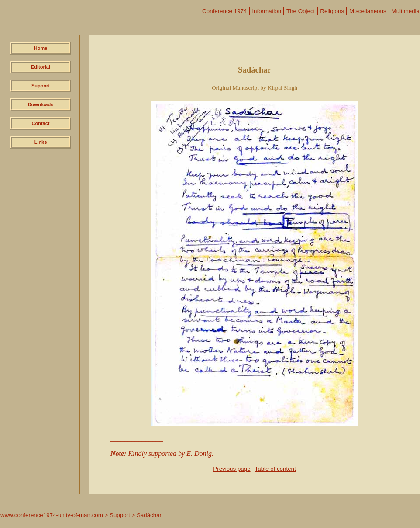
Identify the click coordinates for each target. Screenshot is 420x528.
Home (41, 48)
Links (41, 142)
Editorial (41, 67)
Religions (332, 11)
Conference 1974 (224, 11)
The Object (301, 11)
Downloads (41, 104)
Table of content (275, 469)
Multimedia (406, 11)
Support (41, 86)
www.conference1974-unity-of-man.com (52, 515)
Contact (41, 123)
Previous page (232, 469)
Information (267, 11)
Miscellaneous (368, 11)
